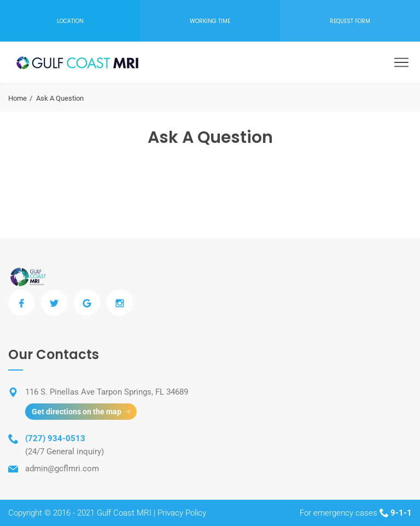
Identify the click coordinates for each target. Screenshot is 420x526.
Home (17, 98)
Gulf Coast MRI (124, 513)
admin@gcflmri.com (62, 469)
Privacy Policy (182, 513)
